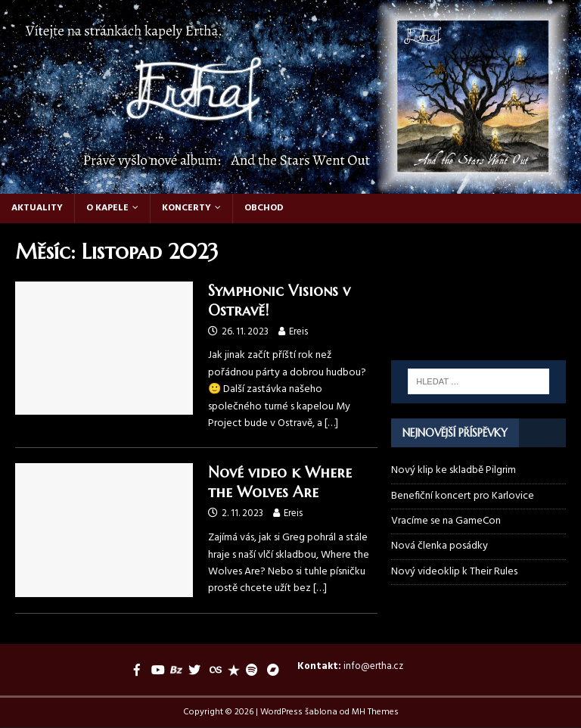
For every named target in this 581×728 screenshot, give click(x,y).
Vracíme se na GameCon (446, 521)
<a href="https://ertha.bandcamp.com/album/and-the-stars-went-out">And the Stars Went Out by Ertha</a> (478, 323)
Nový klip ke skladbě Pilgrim (454, 470)
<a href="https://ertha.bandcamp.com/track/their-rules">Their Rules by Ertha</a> (478, 269)
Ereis (298, 332)
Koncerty (186, 208)
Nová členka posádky (440, 546)
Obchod (264, 208)
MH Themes (375, 712)
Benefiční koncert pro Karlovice (463, 496)
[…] (331, 423)
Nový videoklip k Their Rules (454, 572)
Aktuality (37, 208)
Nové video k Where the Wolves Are (280, 482)
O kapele (107, 208)
